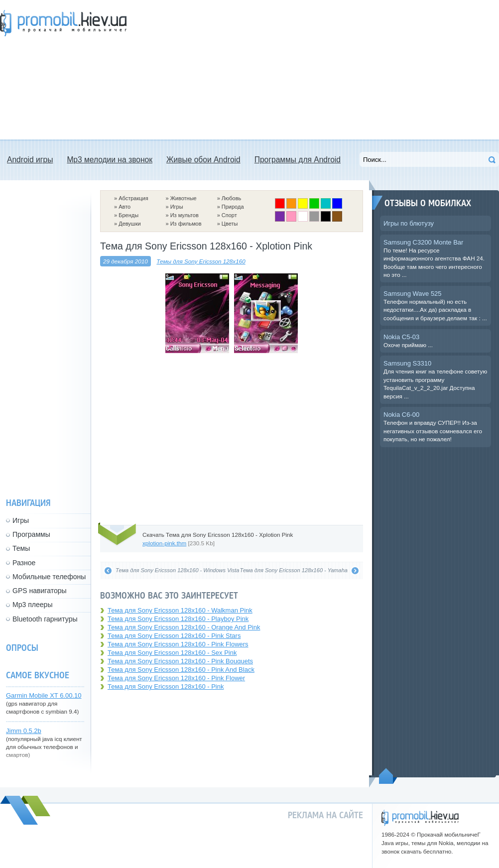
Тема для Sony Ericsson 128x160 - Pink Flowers (178, 644)
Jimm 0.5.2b (24, 731)
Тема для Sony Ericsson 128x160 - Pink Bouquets (180, 661)
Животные (184, 198)
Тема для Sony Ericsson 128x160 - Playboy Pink (178, 619)
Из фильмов (186, 224)
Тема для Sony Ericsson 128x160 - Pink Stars (174, 636)
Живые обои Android (203, 160)
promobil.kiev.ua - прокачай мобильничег (420, 818)
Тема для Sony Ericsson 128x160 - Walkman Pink (180, 610)
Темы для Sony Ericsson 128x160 (201, 261)
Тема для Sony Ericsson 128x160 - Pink (166, 686)
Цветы (230, 224)
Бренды (128, 215)
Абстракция (133, 198)
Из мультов (185, 215)
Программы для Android (298, 160)
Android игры (30, 160)
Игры (177, 207)
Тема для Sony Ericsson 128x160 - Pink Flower (176, 678)
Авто (125, 207)
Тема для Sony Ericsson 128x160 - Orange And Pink (184, 627)
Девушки (129, 224)
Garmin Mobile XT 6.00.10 (44, 695)
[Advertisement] (233, 70)
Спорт (229, 215)
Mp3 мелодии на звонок (110, 160)
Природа (233, 207)
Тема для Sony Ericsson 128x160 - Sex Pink (172, 653)
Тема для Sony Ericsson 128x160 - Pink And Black (181, 670)
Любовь (231, 198)
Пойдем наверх (388, 776)
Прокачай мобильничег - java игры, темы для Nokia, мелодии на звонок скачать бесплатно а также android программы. (63, 23)
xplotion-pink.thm (164, 543)
